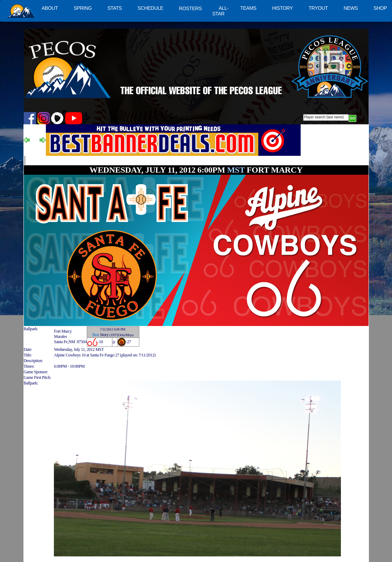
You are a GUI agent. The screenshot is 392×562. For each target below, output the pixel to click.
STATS (115, 8)
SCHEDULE (150, 8)
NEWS (351, 8)
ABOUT (50, 8)
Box (96, 335)
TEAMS (248, 8)
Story (104, 335)
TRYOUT (318, 8)
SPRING (82, 8)
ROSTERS (190, 8)
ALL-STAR (220, 11)
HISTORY (283, 8)
